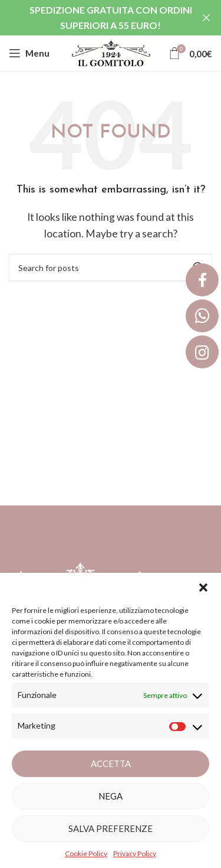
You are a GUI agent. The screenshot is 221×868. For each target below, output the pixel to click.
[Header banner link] (93, 18)
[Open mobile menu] (29, 53)
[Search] (111, 267)
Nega (111, 796)
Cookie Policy (86, 854)
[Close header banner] (206, 18)
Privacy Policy (135, 854)
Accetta (111, 763)
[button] (203, 588)
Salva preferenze (111, 828)
